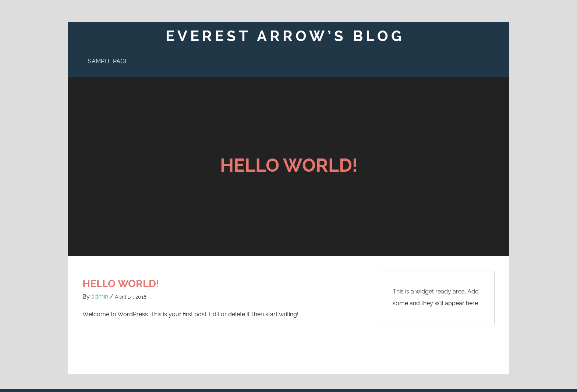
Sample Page (108, 61)
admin (100, 282)
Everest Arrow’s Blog (285, 36)
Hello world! (289, 165)
